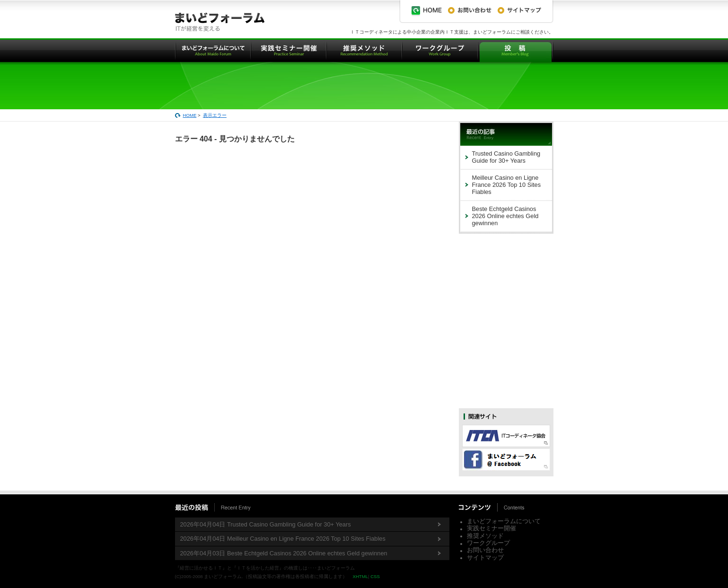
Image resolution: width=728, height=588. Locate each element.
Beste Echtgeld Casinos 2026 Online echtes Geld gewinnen (505, 216)
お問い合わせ (485, 550)
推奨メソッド (485, 536)
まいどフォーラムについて (504, 521)
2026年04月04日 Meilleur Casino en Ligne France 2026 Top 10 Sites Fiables (283, 539)
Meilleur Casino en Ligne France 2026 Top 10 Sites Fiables (507, 185)
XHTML (360, 576)
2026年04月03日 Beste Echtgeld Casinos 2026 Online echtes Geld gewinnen (284, 553)
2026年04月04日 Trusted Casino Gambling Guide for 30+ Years (266, 524)
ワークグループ (488, 543)
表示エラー (215, 115)
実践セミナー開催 (491, 528)
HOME (190, 115)
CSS (375, 576)
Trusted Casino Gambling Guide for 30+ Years (506, 157)
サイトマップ (485, 557)
